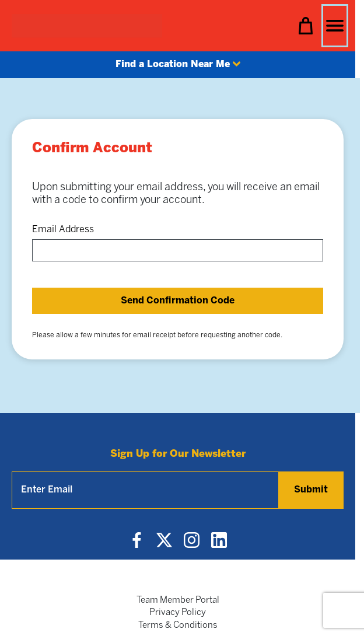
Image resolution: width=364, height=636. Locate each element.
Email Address (63, 230)
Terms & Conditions (178, 625)
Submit (311, 490)
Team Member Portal (178, 600)
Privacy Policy (178, 613)
